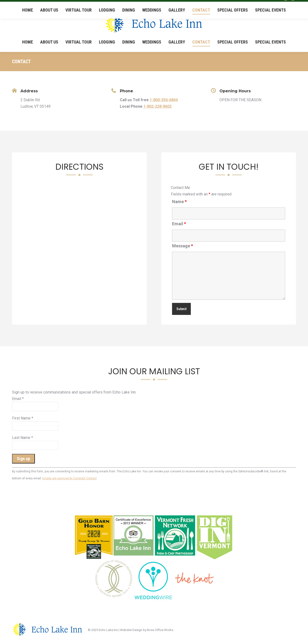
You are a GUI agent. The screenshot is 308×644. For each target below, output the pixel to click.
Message (183, 246)
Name (179, 202)
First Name (23, 418)
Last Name (22, 438)
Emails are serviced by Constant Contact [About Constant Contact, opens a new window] (70, 478)
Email (179, 224)
